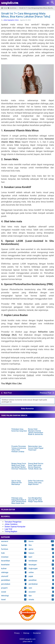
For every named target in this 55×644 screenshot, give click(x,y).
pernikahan (33, 584)
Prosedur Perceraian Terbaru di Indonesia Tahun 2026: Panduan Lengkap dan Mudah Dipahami (19, 450)
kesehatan (5, 565)
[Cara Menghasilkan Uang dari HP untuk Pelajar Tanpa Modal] (36, 492)
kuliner (4, 569)
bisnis (31, 541)
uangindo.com (30, 639)
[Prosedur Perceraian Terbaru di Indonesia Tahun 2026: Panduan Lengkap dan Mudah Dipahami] (19, 441)
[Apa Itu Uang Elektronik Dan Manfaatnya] (19, 475)
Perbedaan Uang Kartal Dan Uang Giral (19, 430)
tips (30, 596)
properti (4, 588)
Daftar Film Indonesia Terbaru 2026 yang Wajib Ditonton (36, 483)
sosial (4, 592)
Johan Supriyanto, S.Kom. (11, 20)
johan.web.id (27, 642)
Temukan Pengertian (13, 522)
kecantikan (6, 561)
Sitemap (26, 633)
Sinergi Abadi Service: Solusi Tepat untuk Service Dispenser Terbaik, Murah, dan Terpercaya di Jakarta (36, 467)
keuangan (33, 565)
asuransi (5, 541)
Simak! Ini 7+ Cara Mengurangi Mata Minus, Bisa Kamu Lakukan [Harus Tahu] (26, 15)
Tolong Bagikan (11, 531)
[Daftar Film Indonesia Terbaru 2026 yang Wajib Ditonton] (36, 475)
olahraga (5, 572)
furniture (5, 549)
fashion (4, 545)
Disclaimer (37, 633)
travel (3, 600)
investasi (5, 557)
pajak (31, 576)
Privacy (17, 633)
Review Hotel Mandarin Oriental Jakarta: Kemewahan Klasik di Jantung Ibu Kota (36, 433)
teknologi (5, 596)
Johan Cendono (11, 524)
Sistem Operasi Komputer (15, 527)
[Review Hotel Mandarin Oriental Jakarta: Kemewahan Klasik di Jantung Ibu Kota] (36, 423)
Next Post (8, 393)
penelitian (33, 580)
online (31, 572)
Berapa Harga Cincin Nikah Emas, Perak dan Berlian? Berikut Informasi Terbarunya (19, 466)
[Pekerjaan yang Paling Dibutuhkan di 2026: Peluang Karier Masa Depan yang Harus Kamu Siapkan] (19, 492)
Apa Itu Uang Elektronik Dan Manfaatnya (17, 483)
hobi (3, 553)
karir (30, 557)
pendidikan (6, 580)
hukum (31, 553)
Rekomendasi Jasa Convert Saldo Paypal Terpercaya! (36, 448)
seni (30, 588)
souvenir (32, 592)
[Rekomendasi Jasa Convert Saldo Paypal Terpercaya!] (36, 441)
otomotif (5, 576)
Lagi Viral (8, 529)
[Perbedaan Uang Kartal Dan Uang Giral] (19, 423)
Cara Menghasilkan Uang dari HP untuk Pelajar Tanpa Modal (35, 500)
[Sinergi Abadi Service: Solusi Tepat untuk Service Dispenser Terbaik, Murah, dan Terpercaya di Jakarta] (36, 458)
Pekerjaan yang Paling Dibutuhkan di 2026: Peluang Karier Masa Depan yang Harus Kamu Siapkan (19, 502)
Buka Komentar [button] (27, 409)
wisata (31, 600)
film (30, 545)
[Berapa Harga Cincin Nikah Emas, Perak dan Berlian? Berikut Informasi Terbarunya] (19, 458)
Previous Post (46, 393)
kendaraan (33, 561)
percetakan (6, 584)
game (31, 549)
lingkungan (33, 569)
